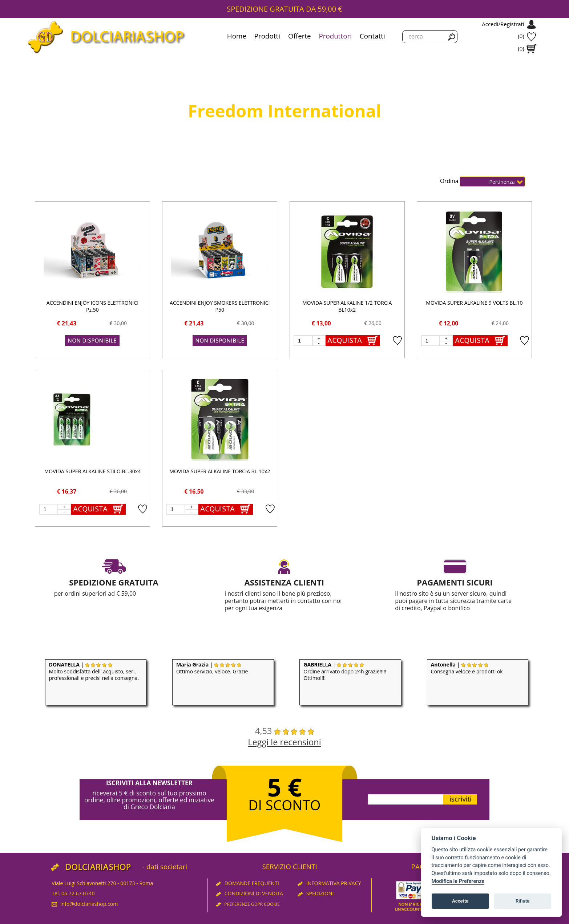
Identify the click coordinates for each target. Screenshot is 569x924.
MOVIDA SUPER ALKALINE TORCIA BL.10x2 (220, 471)
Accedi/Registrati (503, 24)
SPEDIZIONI (316, 893)
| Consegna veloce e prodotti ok (467, 668)
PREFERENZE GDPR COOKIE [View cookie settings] (248, 904)
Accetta (460, 901)
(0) (521, 36)
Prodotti (267, 36)
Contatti (372, 36)
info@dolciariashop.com (85, 904)
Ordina (450, 181)
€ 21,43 (67, 323)
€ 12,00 (449, 323)
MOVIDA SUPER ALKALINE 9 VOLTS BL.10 (474, 303)
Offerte (300, 36)
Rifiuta (522, 901)
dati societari (167, 867)
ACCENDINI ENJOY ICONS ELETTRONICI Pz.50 (92, 306)
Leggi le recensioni (284, 742)
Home (237, 36)
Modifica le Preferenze (458, 881)
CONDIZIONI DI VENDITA (249, 893)
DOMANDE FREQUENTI (247, 883)
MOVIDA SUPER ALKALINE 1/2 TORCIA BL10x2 (347, 306)
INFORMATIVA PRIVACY (329, 883)
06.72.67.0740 (78, 893)
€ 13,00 (321, 323)
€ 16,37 (67, 491)
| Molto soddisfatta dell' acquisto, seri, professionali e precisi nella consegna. (94, 671)
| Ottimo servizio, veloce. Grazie (212, 668)
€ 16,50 (194, 491)
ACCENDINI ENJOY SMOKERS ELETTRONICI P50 (220, 306)
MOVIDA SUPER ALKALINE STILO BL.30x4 (92, 471)
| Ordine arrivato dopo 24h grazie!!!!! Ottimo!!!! (345, 671)
